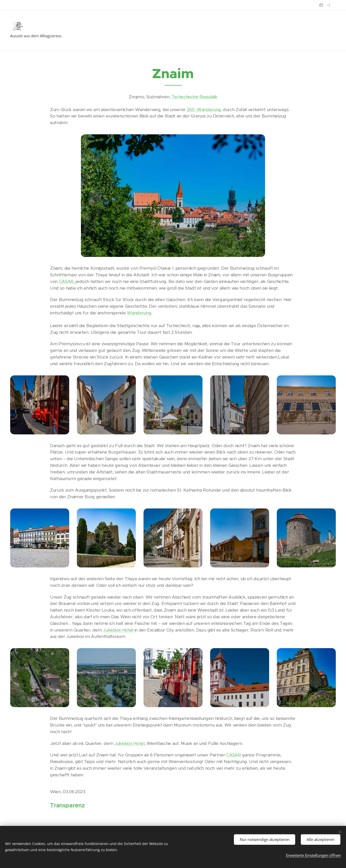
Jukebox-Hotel (119, 630)
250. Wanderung (204, 110)
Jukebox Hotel (129, 743)
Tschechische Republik (194, 97)
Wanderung (139, 313)
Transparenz (67, 805)
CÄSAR (66, 281)
